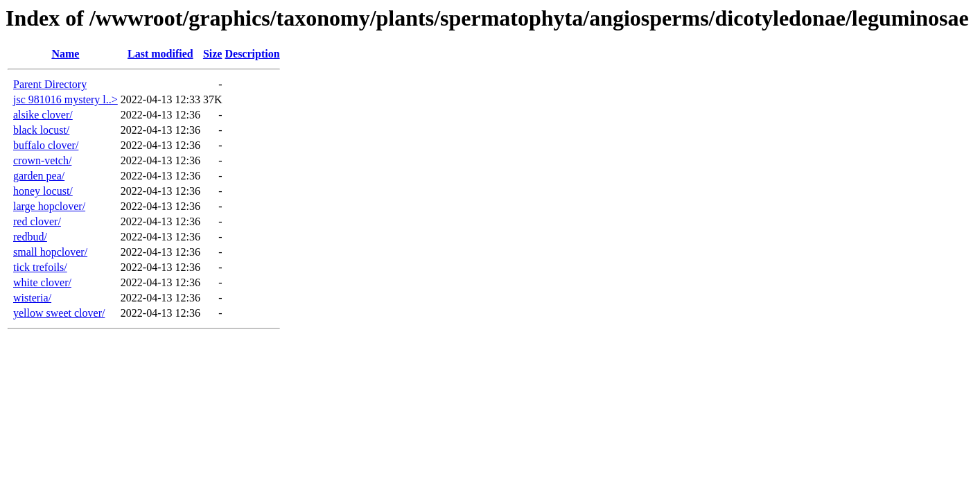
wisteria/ (32, 298)
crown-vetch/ (42, 160)
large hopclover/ (49, 206)
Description (252, 54)
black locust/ (41, 130)
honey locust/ (43, 191)
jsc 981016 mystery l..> (65, 99)
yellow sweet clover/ (59, 313)
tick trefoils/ (40, 267)
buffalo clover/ (46, 145)
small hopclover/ (50, 252)
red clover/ (37, 221)
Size (213, 54)
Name (65, 54)
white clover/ (42, 282)
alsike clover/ (43, 115)
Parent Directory (50, 84)
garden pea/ (39, 176)
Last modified (160, 54)
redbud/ (30, 237)
